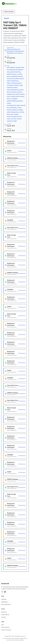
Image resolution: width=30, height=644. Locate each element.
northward (13, 108)
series (20, 116)
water (9, 112)
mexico (15, 87)
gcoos (9, 76)
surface (19, 119)
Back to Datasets (8, 12)
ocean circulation (12, 116)
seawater (10, 87)
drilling (21, 110)
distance (15, 110)
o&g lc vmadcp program (14, 83)
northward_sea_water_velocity (16, 105)
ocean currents (11, 119)
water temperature (13, 81)
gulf (8, 67)
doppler (15, 99)
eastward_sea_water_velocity (16, 94)
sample (16, 114)
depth (15, 121)
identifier (20, 70)
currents (20, 74)
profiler (17, 79)
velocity (22, 112)
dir (16, 70)
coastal (13, 96)
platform (13, 67)
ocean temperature (13, 90)
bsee (8, 114)
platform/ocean (12, 74)
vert (8, 70)
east (8, 72)
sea (8, 108)
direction (20, 101)
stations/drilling (12, 101)
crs (11, 99)
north (9, 96)
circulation (10, 85)
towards (20, 76)
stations (16, 85)
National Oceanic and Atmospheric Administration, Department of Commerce (16, 51)
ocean (9, 103)
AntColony (7, 638)
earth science (20, 96)
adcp (21, 85)
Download (22, 143)
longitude (14, 76)
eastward (10, 121)
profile (21, 90)
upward (18, 67)
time (12, 114)
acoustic (9, 110)
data (23, 67)
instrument (10, 79)
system (20, 92)
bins (8, 92)
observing (18, 72)
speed (12, 72)
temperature (15, 112)
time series (13, 92)
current (19, 108)
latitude (12, 70)
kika (8, 99)
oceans (22, 79)
